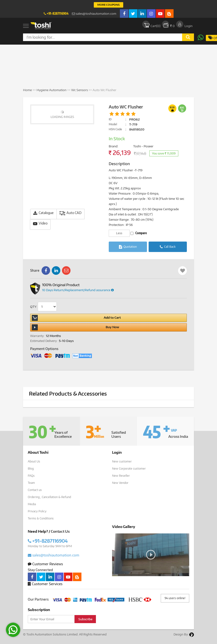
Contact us (35, 490)
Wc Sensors (80, 90)
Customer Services (45, 584)
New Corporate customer (129, 469)
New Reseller (121, 476)
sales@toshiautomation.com (94, 14)
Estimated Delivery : (44, 341)
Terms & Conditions (41, 518)
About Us (34, 461)
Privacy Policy (37, 511)
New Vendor (120, 483)
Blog (31, 469)
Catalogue (43, 213)
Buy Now (75, 327)
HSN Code (115, 129)
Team (31, 483)
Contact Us (60, 531)
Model (113, 124)
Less (119, 233)
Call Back (168, 247)
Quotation (128, 247)
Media (32, 504)
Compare (139, 233)
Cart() (151, 24)
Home (27, 90)
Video (40, 223)
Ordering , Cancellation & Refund (49, 497)
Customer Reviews (45, 564)
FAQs (31, 476)
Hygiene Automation (52, 90)
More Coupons (108, 5)
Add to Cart (76, 318)
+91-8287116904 (56, 14)
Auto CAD (71, 213)
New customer (122, 461)
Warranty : (38, 336)
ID (110, 119)
